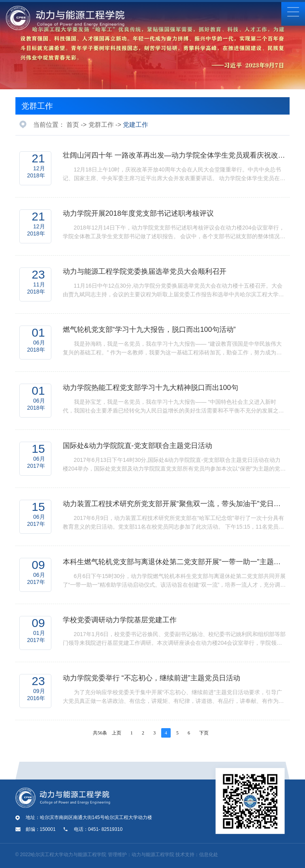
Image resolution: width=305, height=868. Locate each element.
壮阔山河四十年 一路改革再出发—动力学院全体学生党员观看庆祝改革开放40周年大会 (174, 155)
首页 (73, 125)
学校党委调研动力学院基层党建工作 (120, 620)
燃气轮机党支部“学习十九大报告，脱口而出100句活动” (149, 330)
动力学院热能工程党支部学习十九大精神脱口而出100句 (151, 388)
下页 (204, 733)
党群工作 (37, 106)
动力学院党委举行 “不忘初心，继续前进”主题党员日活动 (152, 678)
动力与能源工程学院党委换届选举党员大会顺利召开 (145, 271)
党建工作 (136, 125)
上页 (117, 733)
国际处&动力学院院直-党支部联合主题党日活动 (137, 446)
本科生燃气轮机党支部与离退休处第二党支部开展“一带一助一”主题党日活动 (174, 562)
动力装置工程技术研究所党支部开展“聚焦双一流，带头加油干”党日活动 (174, 504)
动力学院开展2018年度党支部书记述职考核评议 (138, 213)
